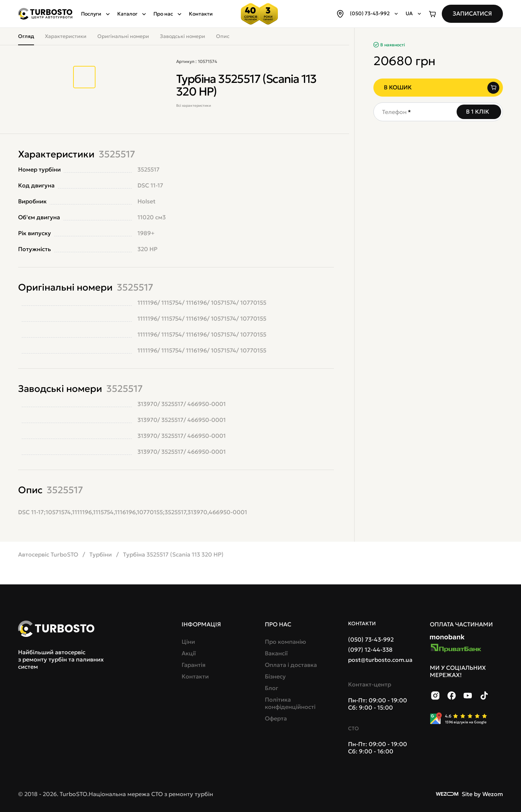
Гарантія (194, 665)
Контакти (201, 14)
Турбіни (101, 554)
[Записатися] (472, 14)
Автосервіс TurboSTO (48, 554)
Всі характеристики (194, 106)
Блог (272, 688)
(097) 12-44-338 (370, 650)
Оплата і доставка (291, 665)
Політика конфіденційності (290, 703)
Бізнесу (275, 676)
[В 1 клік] (479, 112)
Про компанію (285, 642)
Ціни (188, 642)
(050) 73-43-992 (371, 639)
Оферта (276, 718)
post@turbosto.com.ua (380, 660)
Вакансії (276, 653)
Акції (189, 653)
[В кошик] (438, 88)
